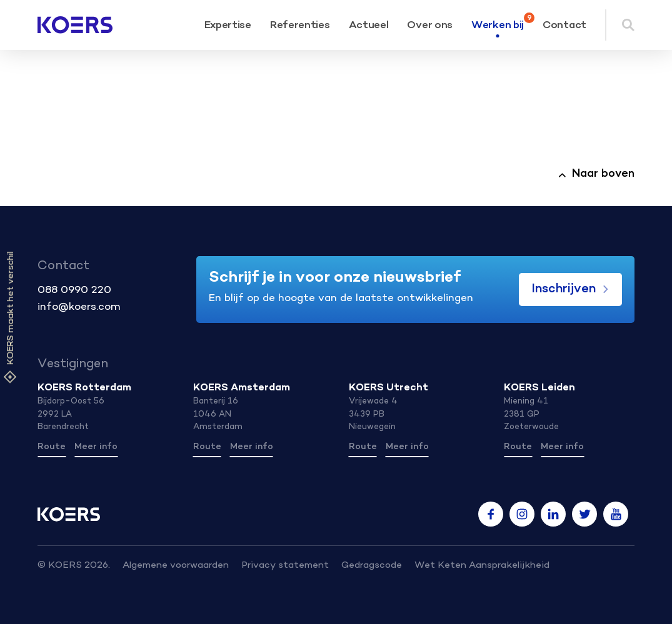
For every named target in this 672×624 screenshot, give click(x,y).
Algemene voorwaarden (176, 566)
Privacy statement (285, 566)
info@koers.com (79, 307)
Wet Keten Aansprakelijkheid (482, 566)
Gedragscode (372, 566)
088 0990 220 (74, 290)
